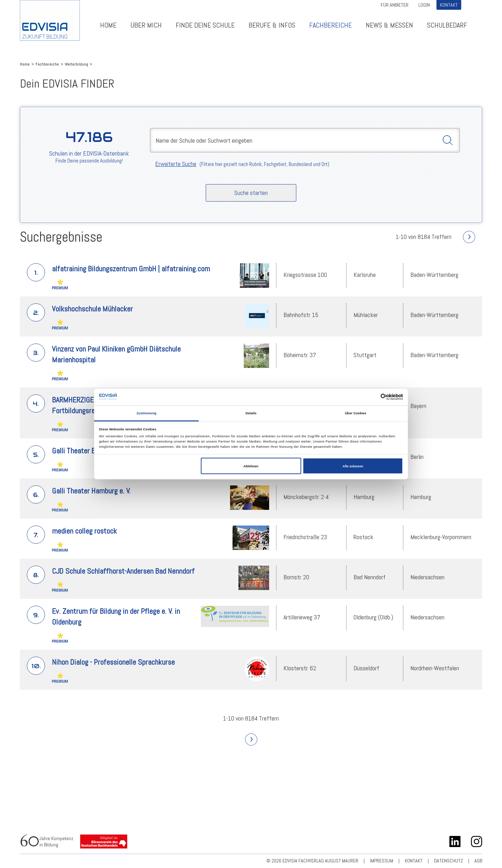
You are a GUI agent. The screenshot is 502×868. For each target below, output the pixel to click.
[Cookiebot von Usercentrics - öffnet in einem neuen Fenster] (372, 397)
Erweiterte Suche (176, 164)
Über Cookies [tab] (356, 413)
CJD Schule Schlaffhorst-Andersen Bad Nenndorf (123, 571)
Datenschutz (448, 861)
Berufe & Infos (272, 25)
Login (424, 5)
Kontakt (449, 5)
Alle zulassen (353, 466)
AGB (478, 861)
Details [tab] (251, 413)
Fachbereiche (330, 25)
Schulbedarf (447, 25)
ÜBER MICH (146, 25)
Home (108, 25)
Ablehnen (251, 466)
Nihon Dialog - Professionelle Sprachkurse (113, 662)
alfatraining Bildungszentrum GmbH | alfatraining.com (131, 269)
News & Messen (389, 25)
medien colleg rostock (84, 531)
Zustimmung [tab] (146, 413)
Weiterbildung (76, 64)
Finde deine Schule (205, 25)
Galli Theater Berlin (80, 451)
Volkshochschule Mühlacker (92, 309)
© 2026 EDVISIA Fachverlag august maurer (312, 861)
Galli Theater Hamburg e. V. (91, 491)
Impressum (382, 861)
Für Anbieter (395, 5)
